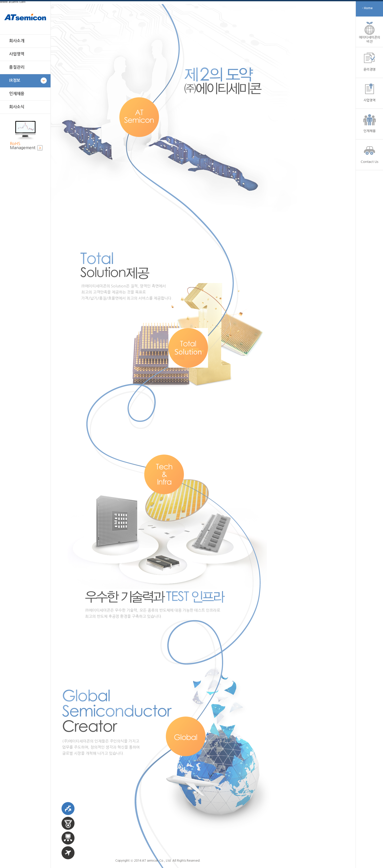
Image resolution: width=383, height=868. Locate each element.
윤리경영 (370, 69)
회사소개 (17, 41)
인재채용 (17, 94)
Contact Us (369, 162)
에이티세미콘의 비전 (370, 40)
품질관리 (17, 67)
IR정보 (15, 80)
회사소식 (17, 107)
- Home (367, 8)
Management (23, 146)
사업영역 (17, 54)
